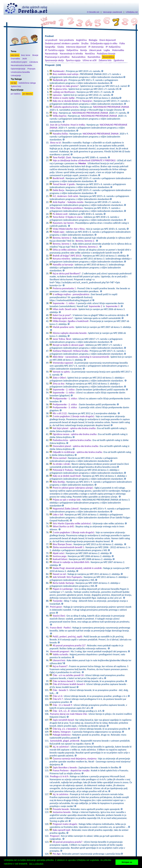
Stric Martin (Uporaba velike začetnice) (72, 523)
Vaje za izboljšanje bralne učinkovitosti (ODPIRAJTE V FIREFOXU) (84, 160)
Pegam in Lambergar (63, 589)
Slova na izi (55, 143)
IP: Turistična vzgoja (55, 50)
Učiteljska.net (132, 12)
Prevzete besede (61, 809)
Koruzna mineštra (61, 259)
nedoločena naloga (27, 83)
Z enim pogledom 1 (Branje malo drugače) (73, 532)
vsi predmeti (51, 40)
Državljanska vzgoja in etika (104, 43)
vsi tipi (14, 83)
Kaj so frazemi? (60, 666)
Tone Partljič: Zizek (62, 157)
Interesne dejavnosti (76, 47)
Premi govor (56, 607)
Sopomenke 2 (95, 306)
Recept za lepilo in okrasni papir (68, 345)
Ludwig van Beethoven (64, 92)
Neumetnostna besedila (22, 65)
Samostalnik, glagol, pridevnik (65, 741)
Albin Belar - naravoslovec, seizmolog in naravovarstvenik (81, 357)
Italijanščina (72, 50)
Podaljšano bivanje (106, 54)
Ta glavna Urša (60, 89)
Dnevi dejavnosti (108, 40)
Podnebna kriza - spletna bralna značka (72, 440)
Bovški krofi (58, 178)
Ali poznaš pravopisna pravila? (68, 842)
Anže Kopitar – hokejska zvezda (68, 202)
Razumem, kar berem (63, 223)
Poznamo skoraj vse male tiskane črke (68, 714)
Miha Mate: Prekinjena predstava (66, 208)
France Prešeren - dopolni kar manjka (71, 770)
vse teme (15, 55)
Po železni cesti (60, 214)
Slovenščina (108, 57)
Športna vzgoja (73, 60)
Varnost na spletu (61, 372)
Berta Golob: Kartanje (63, 583)
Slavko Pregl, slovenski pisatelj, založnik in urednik (77, 568)
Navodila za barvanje (63, 265)
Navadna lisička (60, 134)
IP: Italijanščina (113, 47)
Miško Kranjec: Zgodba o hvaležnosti (71, 321)
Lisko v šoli (58, 515)
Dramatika (15, 59)
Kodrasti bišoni (60, 559)
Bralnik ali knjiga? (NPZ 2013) (67, 256)
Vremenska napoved (63, 363)
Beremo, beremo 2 (62, 238)
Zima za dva (58, 384)
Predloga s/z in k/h (59, 776)
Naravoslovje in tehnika (71, 54)
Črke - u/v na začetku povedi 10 (68, 675)
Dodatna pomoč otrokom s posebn (62, 43)
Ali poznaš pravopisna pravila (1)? (69, 645)
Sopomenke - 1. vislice (64, 303)
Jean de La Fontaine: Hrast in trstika (67, 125)
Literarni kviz (59, 660)
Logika (107, 50)
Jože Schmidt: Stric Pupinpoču (67, 577)
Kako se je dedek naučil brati (67, 476)
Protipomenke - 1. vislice (65, 398)
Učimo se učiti (90, 60)
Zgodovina (119, 60)
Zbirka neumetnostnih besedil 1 (68, 547)
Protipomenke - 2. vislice (65, 404)
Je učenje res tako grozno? (66, 86)
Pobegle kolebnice (62, 735)
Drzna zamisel (60, 458)
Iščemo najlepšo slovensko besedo (70, 333)
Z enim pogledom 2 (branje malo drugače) (73, 416)
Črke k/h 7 (58, 699)
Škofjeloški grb (60, 80)
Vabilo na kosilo (60, 654)
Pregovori (55, 836)
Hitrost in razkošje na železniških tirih (71, 562)
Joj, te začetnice (61, 794)
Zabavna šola (105, 60)
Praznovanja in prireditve (57, 57)
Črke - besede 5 (60, 690)
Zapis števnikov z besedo (65, 767)
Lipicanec (57, 95)
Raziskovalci (59, 71)
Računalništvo (79, 57)
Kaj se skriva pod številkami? (67, 274)
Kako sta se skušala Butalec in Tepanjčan (72, 101)
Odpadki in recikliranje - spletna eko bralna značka (77, 452)
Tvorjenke (58, 601)
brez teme (26, 55)
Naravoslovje (51, 54)
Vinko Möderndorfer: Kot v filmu (69, 229)
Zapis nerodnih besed (63, 720)
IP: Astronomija (96, 47)
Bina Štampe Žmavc (62, 544)
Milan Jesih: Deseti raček (65, 309)
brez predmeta (67, 40)
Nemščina (90, 54)
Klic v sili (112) (60, 413)
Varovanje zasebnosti (112, 12)
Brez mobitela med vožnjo (66, 74)
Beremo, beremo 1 (62, 244)
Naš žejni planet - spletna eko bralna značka (74, 428)
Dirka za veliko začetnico (65, 250)
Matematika (118, 50)
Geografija (50, 47)
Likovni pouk (95, 50)
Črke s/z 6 (58, 696)
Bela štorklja (59, 482)
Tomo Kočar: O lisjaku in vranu (68, 217)
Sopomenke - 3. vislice (64, 393)
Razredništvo (94, 57)
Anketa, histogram (62, 732)
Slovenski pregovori (60, 651)
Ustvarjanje (16, 75)
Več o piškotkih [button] (36, 864)
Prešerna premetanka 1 (64, 288)
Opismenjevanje (18, 69)
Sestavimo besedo (62, 812)
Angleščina (81, 40)
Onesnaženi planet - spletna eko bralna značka (75, 446)
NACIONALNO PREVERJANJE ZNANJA (111, 107)
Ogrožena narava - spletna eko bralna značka (75, 434)
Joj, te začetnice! (61, 747)
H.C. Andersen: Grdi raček (65, 196)
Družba (85, 43)
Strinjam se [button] (127, 862)
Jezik (24, 59)
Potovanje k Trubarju (63, 470)
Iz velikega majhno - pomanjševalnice (71, 294)
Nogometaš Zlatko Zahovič (66, 509)
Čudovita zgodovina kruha (66, 107)
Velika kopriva (60, 116)
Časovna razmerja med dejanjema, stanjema (75, 759)
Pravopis (31, 69)
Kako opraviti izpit (61, 830)
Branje (35, 55)
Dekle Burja (58, 190)
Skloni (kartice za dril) (63, 526)
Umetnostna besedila (20, 72)
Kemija (84, 50)
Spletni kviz (16, 86)
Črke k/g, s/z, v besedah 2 (65, 729)
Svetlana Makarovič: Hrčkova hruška (70, 351)
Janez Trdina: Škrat (62, 339)
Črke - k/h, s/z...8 (61, 711)
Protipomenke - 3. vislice (65, 407)
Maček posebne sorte (63, 327)
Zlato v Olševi (59, 378)
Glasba (61, 47)
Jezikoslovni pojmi (19, 62)
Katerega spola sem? (63, 318)
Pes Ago (57, 854)
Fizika (122, 43)
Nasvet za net (59, 574)
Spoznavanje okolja (54, 60)
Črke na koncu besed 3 (64, 681)
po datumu (28, 94)
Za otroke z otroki (61, 464)
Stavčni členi (59, 616)
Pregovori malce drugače (65, 824)
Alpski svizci (58, 553)
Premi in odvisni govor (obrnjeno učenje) (73, 488)
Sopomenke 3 (113, 306)
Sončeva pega (59, 556)
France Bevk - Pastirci (60, 628)
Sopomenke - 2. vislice (64, 390)
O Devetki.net (93, 12)
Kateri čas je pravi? (62, 315)
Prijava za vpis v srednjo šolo (67, 500)
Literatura (34, 62)
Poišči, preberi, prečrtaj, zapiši (67, 637)
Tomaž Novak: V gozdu (64, 184)
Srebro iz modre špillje (64, 98)
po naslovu (16, 94)
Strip (55, 113)
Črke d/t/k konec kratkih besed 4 (69, 684)
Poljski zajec (59, 232)
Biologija (93, 40)
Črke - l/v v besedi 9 (62, 705)
